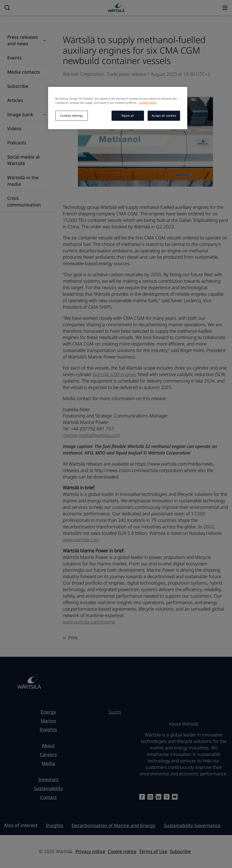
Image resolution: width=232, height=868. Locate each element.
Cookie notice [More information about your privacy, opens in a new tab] (147, 103)
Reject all (128, 116)
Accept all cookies (164, 116)
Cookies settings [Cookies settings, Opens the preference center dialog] (71, 116)
